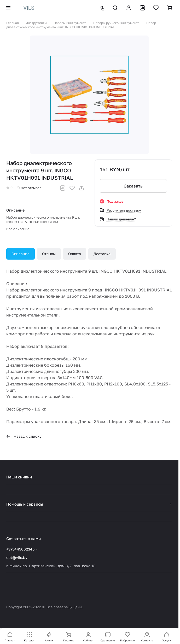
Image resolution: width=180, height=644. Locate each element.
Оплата (75, 254)
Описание (21, 254)
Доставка (102, 254)
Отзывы (49, 254)
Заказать (133, 186)
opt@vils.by (17, 557)
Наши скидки (19, 477)
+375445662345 (20, 549)
